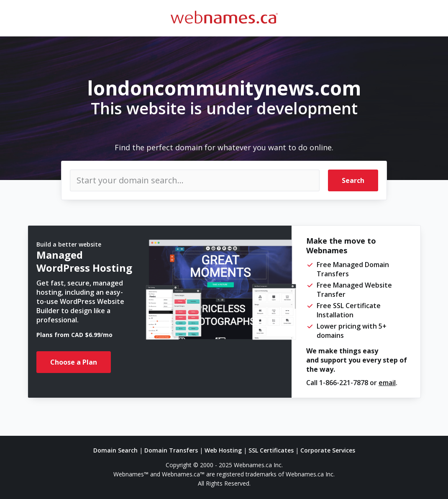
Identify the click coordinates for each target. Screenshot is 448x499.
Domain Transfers (171, 450)
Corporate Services (328, 450)
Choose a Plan (74, 362)
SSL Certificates (271, 450)
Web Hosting (223, 450)
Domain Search (115, 450)
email (387, 383)
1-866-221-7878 (344, 383)
